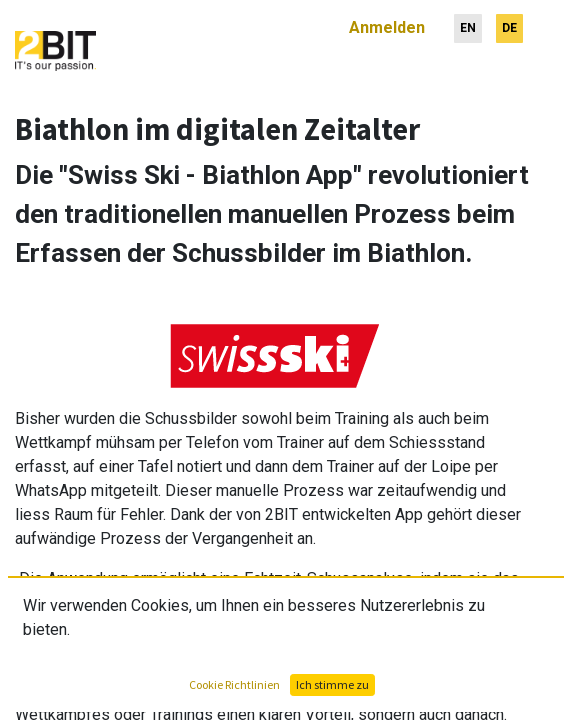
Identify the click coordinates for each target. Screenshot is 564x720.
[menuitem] (468, 20)
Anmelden (387, 19)
